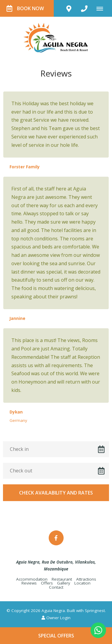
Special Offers (56, 636)
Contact (56, 587)
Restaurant (62, 579)
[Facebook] (56, 538)
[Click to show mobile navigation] (102, 8)
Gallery (64, 583)
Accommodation (32, 579)
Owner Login (56, 618)
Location (82, 583)
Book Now (25, 8)
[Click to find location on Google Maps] (69, 8)
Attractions (86, 579)
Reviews (29, 583)
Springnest (95, 611)
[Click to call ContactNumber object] (84, 8)
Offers (47, 583)
